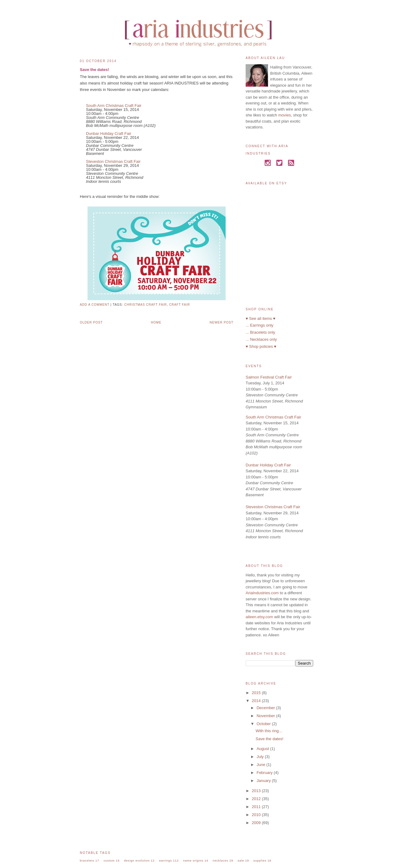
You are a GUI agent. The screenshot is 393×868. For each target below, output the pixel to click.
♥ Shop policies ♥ (261, 346)
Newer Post (222, 322)
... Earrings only (259, 325)
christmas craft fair (146, 305)
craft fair (180, 305)
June (262, 765)
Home (156, 322)
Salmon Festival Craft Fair (269, 377)
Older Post (91, 322)
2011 (257, 807)
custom (109, 860)
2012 (257, 799)
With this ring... (269, 731)
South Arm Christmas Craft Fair (114, 106)
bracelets (87, 860)
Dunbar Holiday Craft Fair (109, 134)
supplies (260, 860)
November (267, 716)
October (264, 724)
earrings (165, 860)
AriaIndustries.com (262, 593)
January (264, 781)
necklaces (221, 860)
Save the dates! (94, 70)
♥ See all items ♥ (261, 318)
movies (284, 115)
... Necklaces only (261, 339)
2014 (257, 701)
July (261, 757)
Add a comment (95, 305)
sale (241, 860)
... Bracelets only (260, 332)
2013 (257, 791)
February (265, 773)
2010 (257, 815)
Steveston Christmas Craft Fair (113, 161)
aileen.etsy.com (259, 617)
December (267, 708)
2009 (257, 823)
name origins (193, 860)
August (263, 749)
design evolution (137, 860)
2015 (257, 693)
